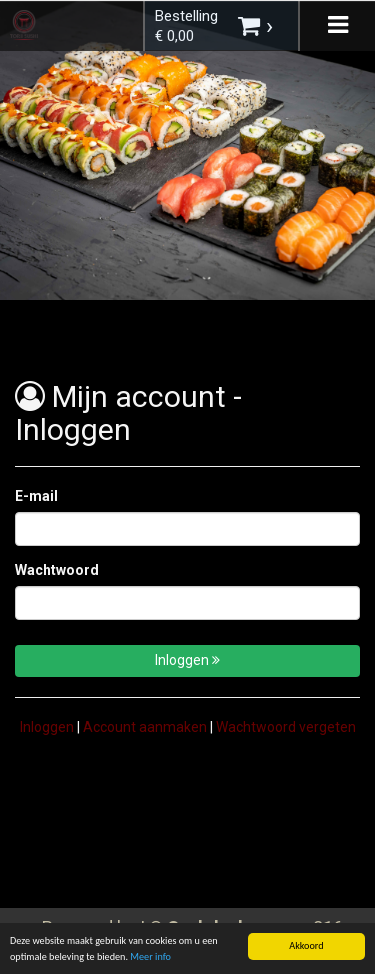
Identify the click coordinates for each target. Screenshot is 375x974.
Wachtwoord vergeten (286, 727)
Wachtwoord (57, 570)
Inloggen (187, 660)
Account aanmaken (145, 727)
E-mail (36, 496)
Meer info (150, 959)
